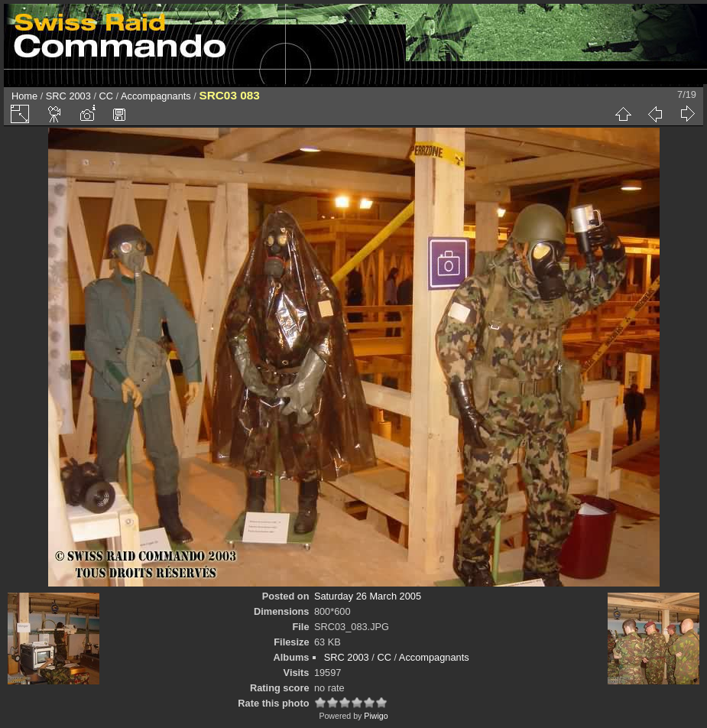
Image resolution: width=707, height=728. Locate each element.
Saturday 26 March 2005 (368, 596)
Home (24, 96)
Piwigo (376, 716)
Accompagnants (156, 96)
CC (106, 96)
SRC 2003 (68, 96)
